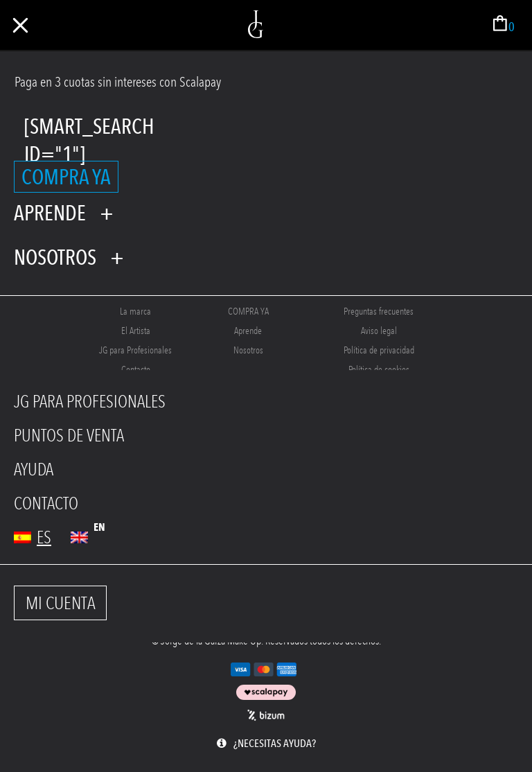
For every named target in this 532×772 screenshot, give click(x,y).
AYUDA (34, 470)
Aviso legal (379, 331)
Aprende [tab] (50, 213)
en (99, 527)
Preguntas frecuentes (379, 312)
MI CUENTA (61, 603)
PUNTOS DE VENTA (69, 436)
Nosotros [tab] (55, 257)
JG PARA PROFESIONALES (90, 402)
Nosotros (248, 350)
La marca (135, 312)
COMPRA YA (66, 177)
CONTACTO (46, 503)
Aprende (248, 331)
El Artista (136, 331)
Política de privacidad (379, 350)
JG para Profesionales (135, 350)
